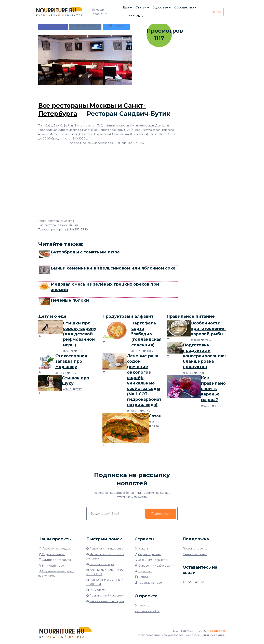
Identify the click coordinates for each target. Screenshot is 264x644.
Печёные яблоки (70, 300)
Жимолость (98, 590)
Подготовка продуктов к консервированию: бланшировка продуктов (204, 356)
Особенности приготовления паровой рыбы (208, 328)
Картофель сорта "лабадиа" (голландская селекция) (146, 334)
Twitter (116, 26)
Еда (126, 8)
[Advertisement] (108, 93)
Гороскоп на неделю (55, 549)
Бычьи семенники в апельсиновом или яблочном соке (113, 268)
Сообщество (184, 8)
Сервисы (133, 16)
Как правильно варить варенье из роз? (213, 389)
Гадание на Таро (148, 583)
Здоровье (160, 8)
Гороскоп (143, 571)
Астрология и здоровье (106, 549)
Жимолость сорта (102, 564)
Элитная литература (55, 560)
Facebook (53, 26)
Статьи (141, 8)
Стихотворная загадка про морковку (71, 361)
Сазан (155, 416)
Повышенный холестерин (108, 596)
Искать (141, 549)
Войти (216, 12)
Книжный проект (52, 566)
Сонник (142, 577)
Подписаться (161, 514)
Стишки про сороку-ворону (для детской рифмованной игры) (80, 334)
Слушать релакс (51, 554)
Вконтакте (85, 26)
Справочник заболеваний (155, 566)
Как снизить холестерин (107, 601)
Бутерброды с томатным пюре (85, 252)
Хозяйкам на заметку (151, 560)
